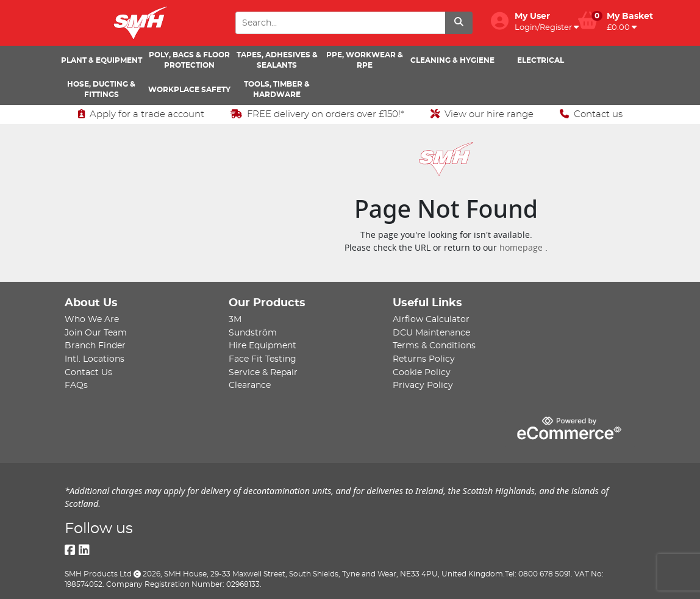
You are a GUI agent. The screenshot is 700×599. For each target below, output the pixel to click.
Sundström (253, 333)
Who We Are (92, 319)
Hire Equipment (262, 346)
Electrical (541, 60)
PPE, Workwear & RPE (365, 60)
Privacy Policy (423, 385)
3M (235, 319)
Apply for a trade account (141, 114)
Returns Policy (424, 359)
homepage (522, 247)
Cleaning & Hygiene (452, 60)
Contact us (591, 114)
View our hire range (482, 114)
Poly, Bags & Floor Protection (189, 60)
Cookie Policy (422, 372)
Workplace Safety (189, 90)
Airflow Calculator (431, 319)
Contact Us (88, 372)
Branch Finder (95, 346)
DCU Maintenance (431, 333)
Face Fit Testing (262, 359)
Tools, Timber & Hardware (277, 89)
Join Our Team (96, 333)
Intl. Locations (95, 359)
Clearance (250, 385)
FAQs (76, 385)
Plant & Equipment (102, 60)
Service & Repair (263, 372)
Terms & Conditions (434, 346)
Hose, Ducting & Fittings (101, 89)
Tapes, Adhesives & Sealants (277, 60)
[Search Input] (340, 23)
